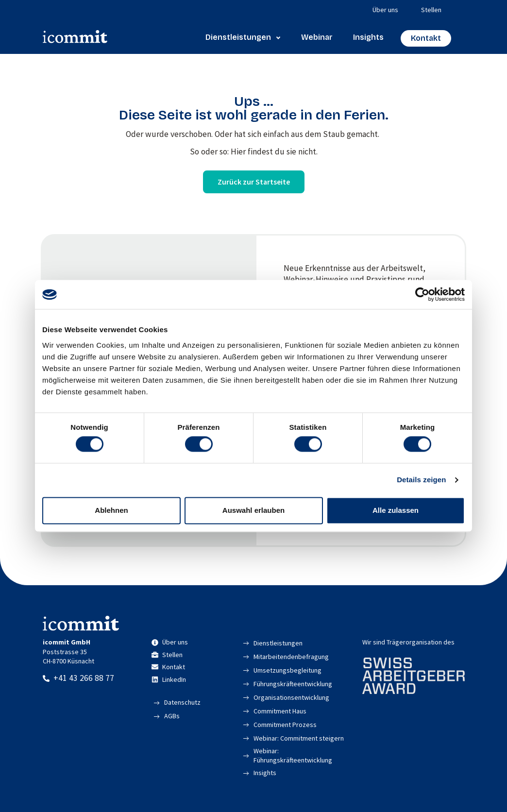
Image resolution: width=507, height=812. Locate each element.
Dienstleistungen (243, 37)
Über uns (385, 10)
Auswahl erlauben (253, 510)
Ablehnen (111, 510)
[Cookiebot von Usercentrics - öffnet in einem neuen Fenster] (422, 294)
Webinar (317, 37)
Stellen (431, 10)
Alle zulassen (396, 510)
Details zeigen (421, 480)
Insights (368, 37)
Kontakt (426, 38)
